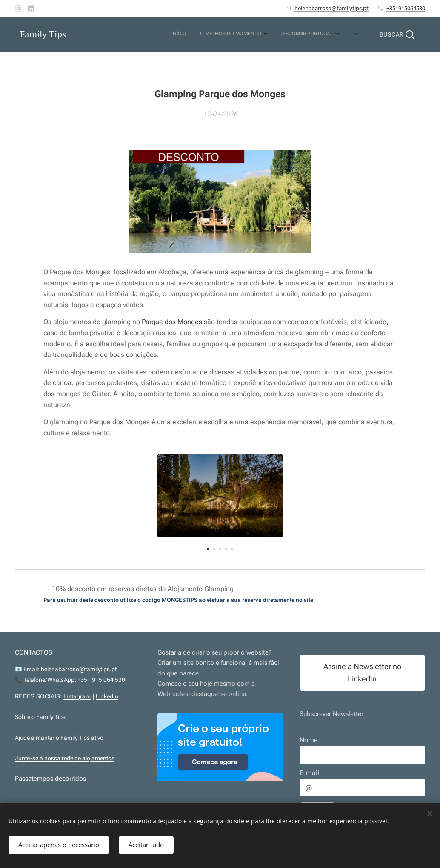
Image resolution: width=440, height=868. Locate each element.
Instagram (77, 697)
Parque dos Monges (172, 322)
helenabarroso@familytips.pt (331, 8)
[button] (397, 34)
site (309, 600)
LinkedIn (107, 697)
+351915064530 (406, 8)
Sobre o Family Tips (40, 717)
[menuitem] (246, 34)
